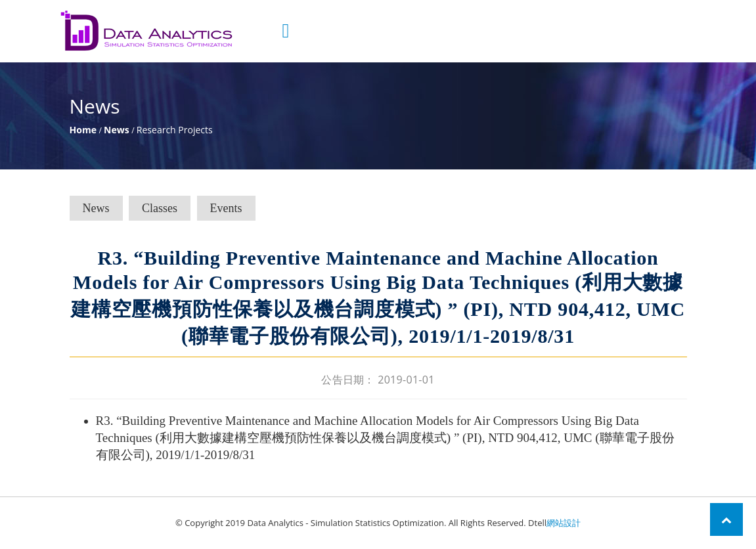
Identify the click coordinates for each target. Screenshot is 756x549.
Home (83, 130)
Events (226, 208)
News (117, 130)
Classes (160, 208)
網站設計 (564, 523)
